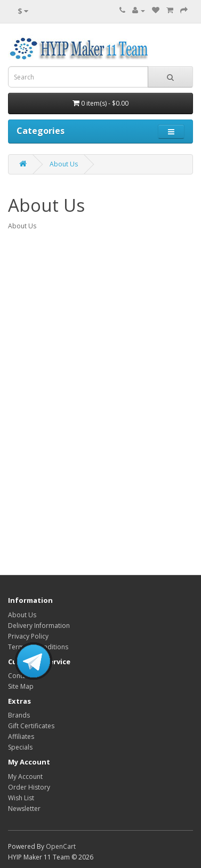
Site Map (21, 686)
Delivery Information (39, 626)
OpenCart (61, 846)
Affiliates (21, 736)
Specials (20, 747)
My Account (25, 777)
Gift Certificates (31, 726)
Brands (19, 715)
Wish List (21, 798)
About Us (64, 164)
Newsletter (24, 809)
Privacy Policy (28, 636)
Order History (29, 787)
